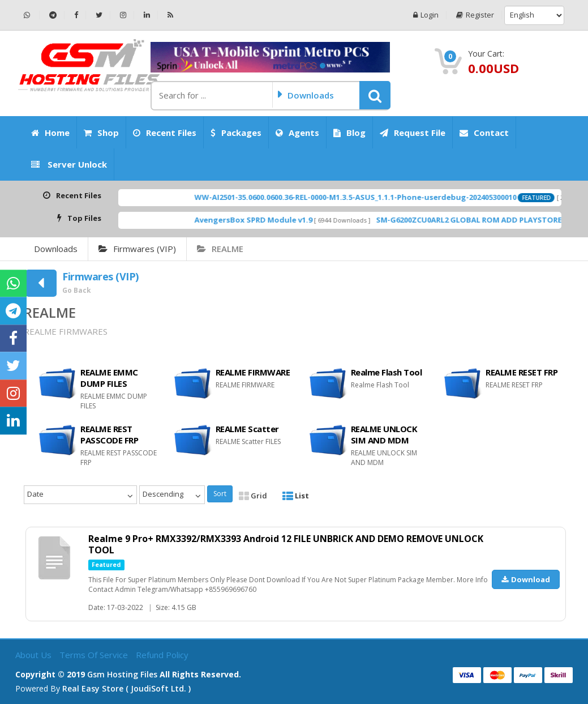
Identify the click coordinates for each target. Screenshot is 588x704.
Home (50, 133)
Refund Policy (162, 655)
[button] (375, 95)
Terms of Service (95, 655)
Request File (413, 133)
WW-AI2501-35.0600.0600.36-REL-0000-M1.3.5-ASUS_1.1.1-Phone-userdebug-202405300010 (378, 197)
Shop (101, 133)
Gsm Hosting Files (122, 674)
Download (526, 579)
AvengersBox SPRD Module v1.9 (276, 220)
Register (475, 15)
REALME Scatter (247, 429)
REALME (220, 249)
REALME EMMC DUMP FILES (109, 378)
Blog (349, 133)
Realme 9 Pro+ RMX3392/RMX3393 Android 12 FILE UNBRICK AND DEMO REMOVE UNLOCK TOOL (286, 544)
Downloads (56, 249)
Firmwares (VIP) (137, 249)
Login (426, 15)
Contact (484, 133)
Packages (236, 133)
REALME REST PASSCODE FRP (109, 434)
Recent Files (165, 133)
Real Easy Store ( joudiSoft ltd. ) (126, 688)
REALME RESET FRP (522, 372)
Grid (253, 496)
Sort (220, 494)
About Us (35, 655)
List (296, 496)
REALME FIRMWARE (253, 372)
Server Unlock (69, 164)
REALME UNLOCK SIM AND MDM (384, 434)
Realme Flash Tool (387, 372)
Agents (297, 133)
